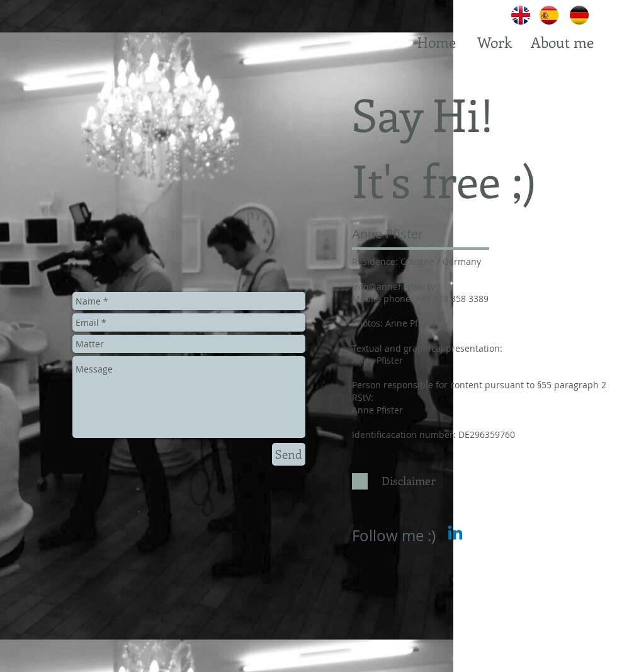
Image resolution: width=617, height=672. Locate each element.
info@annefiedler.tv (393, 287)
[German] (579, 15)
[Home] (436, 42)
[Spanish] (549, 15)
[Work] (494, 42)
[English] (521, 15)
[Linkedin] (455, 534)
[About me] (562, 42)
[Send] (289, 454)
